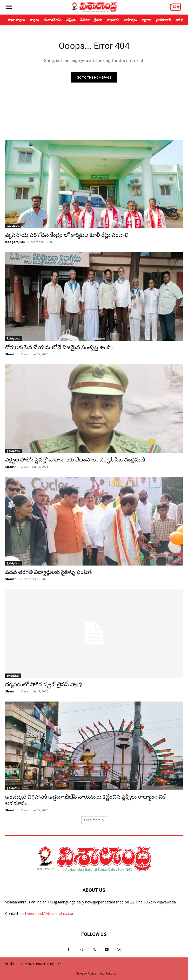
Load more (94, 820)
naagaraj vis (15, 242)
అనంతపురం (13, 226)
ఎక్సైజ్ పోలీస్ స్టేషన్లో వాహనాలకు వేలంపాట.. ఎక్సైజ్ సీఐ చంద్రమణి (75, 460)
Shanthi (11, 354)
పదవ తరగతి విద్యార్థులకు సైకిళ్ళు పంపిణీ (48, 572)
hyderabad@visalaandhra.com (50, 913)
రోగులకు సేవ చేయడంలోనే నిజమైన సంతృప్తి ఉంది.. (59, 347)
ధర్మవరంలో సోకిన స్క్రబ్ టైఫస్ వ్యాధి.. (45, 684)
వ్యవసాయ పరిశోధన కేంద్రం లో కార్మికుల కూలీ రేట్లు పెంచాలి (67, 235)
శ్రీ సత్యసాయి (14, 338)
